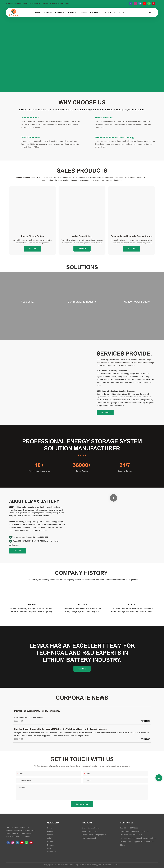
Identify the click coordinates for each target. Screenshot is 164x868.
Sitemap (116, 865)
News (49, 848)
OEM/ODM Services (30, 137)
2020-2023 (133, 605)
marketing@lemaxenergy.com (137, 831)
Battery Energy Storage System (94, 835)
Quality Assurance (30, 118)
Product (50, 835)
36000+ (82, 465)
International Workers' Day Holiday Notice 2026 (37, 711)
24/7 (125, 465)
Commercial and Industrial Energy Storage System (131, 236)
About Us (51, 831)
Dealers (50, 842)
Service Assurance (104, 118)
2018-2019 (82, 605)
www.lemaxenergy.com (93, 865)
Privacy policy (107, 865)
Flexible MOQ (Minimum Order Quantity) (114, 137)
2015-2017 (31, 605)
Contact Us (51, 852)
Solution (50, 838)
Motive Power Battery (82, 236)
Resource (51, 845)
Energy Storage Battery (33, 236)
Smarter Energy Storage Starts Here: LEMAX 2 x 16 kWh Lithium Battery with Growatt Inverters (60, 729)
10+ (39, 465)
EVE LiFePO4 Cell (89, 838)
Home (50, 828)
